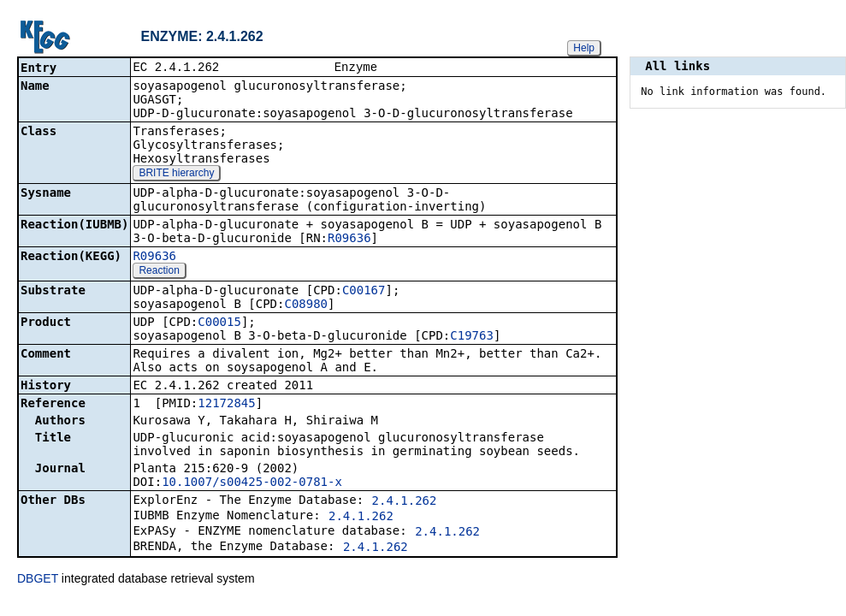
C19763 (472, 337)
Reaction (159, 272)
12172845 (226, 405)
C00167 (364, 292)
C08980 (306, 305)
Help (584, 48)
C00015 (219, 323)
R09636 (349, 240)
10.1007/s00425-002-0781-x (252, 483)
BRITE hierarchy (176, 175)
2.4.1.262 (405, 502)
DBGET (38, 580)
